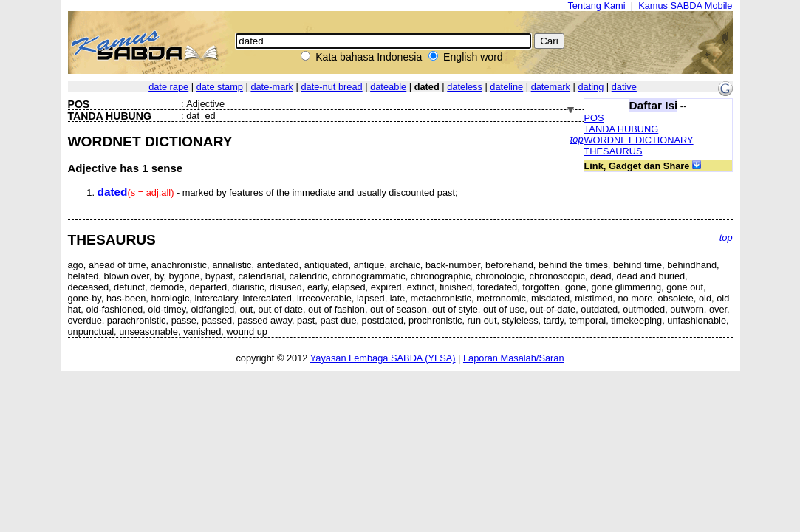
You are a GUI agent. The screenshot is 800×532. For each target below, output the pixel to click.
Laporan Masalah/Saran (514, 358)
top (577, 139)
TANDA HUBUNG (622, 129)
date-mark (272, 87)
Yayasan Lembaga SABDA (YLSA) (383, 358)
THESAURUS (613, 151)
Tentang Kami (596, 6)
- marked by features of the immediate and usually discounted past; (278, 192)
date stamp (220, 87)
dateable (388, 87)
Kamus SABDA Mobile (685, 6)
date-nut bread (331, 87)
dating (591, 87)
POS (594, 118)
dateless (465, 87)
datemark (551, 87)
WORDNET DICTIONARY (639, 140)
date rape (168, 87)
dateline (506, 87)
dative (624, 87)
